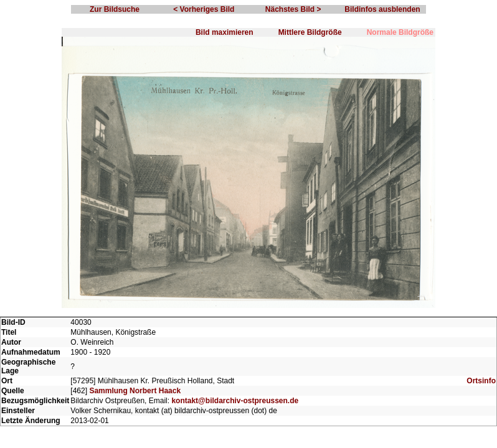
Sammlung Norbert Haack (135, 391)
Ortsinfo (481, 381)
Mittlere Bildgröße (310, 32)
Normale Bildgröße (400, 32)
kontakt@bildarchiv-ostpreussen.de (235, 401)
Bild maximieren (225, 32)
